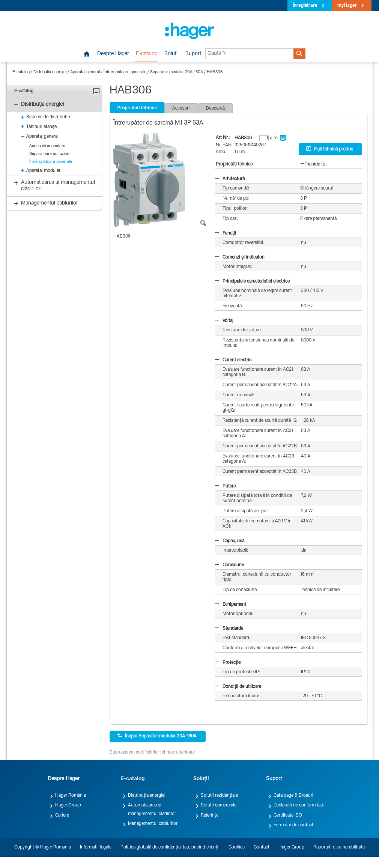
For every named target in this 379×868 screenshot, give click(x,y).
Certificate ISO (288, 815)
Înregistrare (305, 6)
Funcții (226, 233)
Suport (193, 54)
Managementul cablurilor (153, 824)
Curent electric (233, 360)
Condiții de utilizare (238, 687)
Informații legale (96, 847)
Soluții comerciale (219, 805)
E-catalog (147, 54)
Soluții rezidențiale (219, 796)
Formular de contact (293, 825)
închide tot (314, 164)
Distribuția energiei (50, 72)
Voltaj (224, 321)
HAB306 (215, 72)
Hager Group (68, 805)
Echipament (231, 605)
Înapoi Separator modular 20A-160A (157, 736)
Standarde (229, 629)
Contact (262, 847)
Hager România (71, 796)
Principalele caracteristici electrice (252, 281)
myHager (347, 6)
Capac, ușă (230, 541)
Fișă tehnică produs (330, 149)
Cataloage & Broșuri (293, 796)
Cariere (62, 815)
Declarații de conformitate (299, 805)
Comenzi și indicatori (240, 257)
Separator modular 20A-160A (177, 72)
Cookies (237, 847)
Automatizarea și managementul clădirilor (152, 809)
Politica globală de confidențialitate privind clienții (170, 847)
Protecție (228, 663)
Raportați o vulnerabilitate (339, 847)
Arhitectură (230, 179)
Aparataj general (85, 72)
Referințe (210, 815)
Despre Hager (113, 54)
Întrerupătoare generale (125, 72)
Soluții (171, 54)
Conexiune (229, 565)
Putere (225, 486)
